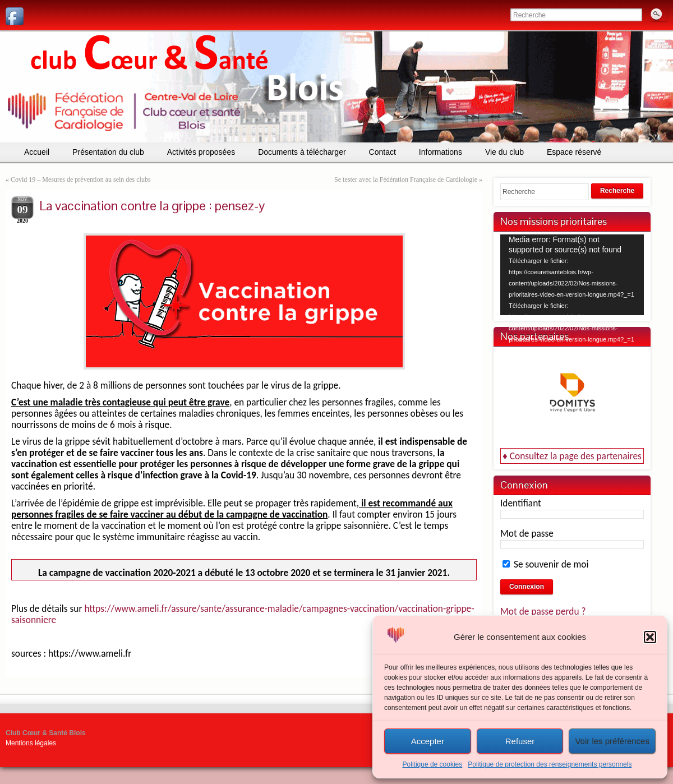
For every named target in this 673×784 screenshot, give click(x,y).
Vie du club (504, 152)
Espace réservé (574, 152)
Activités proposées (201, 152)
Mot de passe (527, 533)
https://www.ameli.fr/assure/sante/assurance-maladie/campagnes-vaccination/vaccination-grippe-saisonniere (243, 614)
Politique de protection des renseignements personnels (550, 764)
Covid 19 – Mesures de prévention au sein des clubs (81, 179)
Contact (382, 152)
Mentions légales (31, 743)
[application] (572, 275)
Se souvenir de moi (545, 564)
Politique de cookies (433, 764)
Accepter (428, 741)
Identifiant (521, 503)
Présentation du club (108, 152)
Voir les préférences (612, 741)
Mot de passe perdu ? (543, 611)
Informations (441, 152)
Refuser (520, 741)
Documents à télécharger (302, 152)
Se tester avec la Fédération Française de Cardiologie (406, 179)
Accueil (37, 152)
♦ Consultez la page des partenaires (572, 456)
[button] (650, 637)
